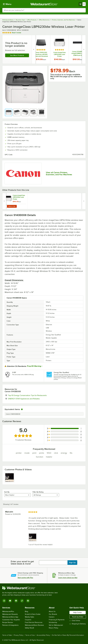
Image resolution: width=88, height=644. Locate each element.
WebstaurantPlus (8, 611)
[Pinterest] (28, 601)
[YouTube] (10, 601)
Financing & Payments (57, 620)
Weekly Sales (30, 617)
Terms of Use (30, 635)
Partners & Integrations (10, 625)
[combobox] (44, 10)
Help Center (78, 612)
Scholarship (53, 622)
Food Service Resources (34, 622)
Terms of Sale (7, 635)
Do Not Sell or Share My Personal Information (68, 635)
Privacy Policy (19, 635)
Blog (26, 611)
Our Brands (53, 614)
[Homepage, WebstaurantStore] (44, 4)
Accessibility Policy (43, 635)
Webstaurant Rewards (10, 614)
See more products (17, 55)
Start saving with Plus (25, 578)
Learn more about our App (68, 578)
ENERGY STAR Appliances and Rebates (31, 399)
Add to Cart (12, 206)
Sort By (7, 492)
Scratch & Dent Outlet (33, 614)
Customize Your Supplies (11, 620)
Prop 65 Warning (34, 366)
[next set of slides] (84, 49)
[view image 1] (10, 477)
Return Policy (54, 628)
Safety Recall (29, 628)
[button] (9, 112)
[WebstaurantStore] (31, 588)
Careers (52, 617)
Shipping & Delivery (78, 624)
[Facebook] (16, 601)
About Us (52, 611)
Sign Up (72, 563)
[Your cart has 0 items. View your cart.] (82, 4)
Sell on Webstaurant (56, 625)
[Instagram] (4, 601)
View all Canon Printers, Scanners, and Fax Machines (59, 174)
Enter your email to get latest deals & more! (22, 563)
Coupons (28, 620)
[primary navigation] (7, 4)
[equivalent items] (22, 409)
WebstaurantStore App (10, 617)
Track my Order (78, 617)
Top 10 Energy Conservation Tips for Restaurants (34, 395)
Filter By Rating (38, 492)
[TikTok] (22, 601)
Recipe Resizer (8, 622)
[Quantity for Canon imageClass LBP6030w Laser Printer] (5, 206)
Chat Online (75, 621)
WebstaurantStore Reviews (34, 625)
